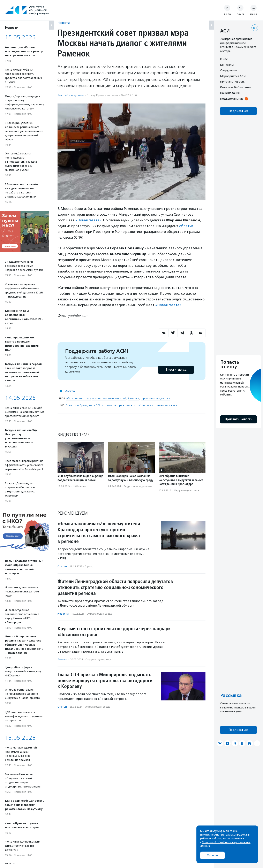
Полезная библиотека (235, 87)
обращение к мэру (78, 398)
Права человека (107, 95)
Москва (70, 391)
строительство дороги (155, 398)
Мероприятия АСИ (233, 76)
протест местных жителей (109, 398)
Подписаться (238, 111)
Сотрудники (228, 70)
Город (91, 95)
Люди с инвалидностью (138, 486)
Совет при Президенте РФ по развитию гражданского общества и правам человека (121, 405)
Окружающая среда (186, 490)
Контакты (227, 65)
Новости (64, 23)
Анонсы (62, 659)
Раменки (134, 398)
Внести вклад (176, 370)
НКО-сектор (80, 486)
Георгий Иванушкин (71, 95)
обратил (186, 226)
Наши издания (230, 93)
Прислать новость (232, 82)
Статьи (62, 566)
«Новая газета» (88, 220)
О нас (224, 59)
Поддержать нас (232, 99)
